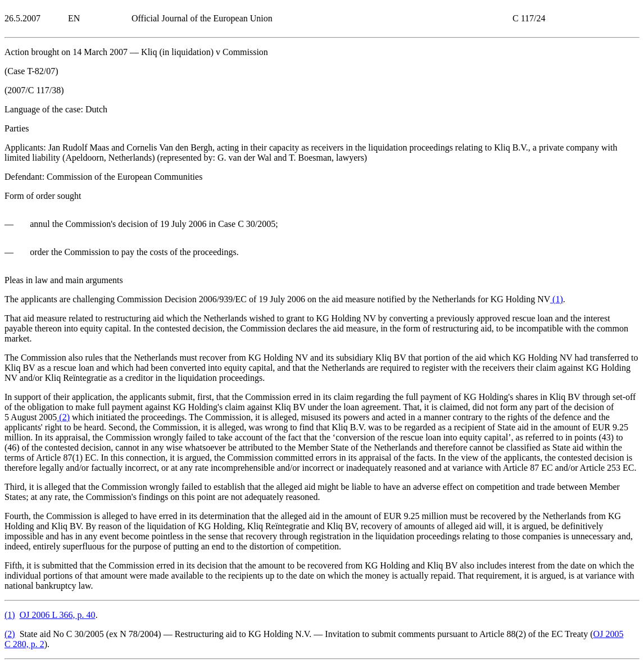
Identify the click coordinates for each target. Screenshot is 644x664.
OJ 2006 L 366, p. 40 (58, 615)
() (557, 299)
